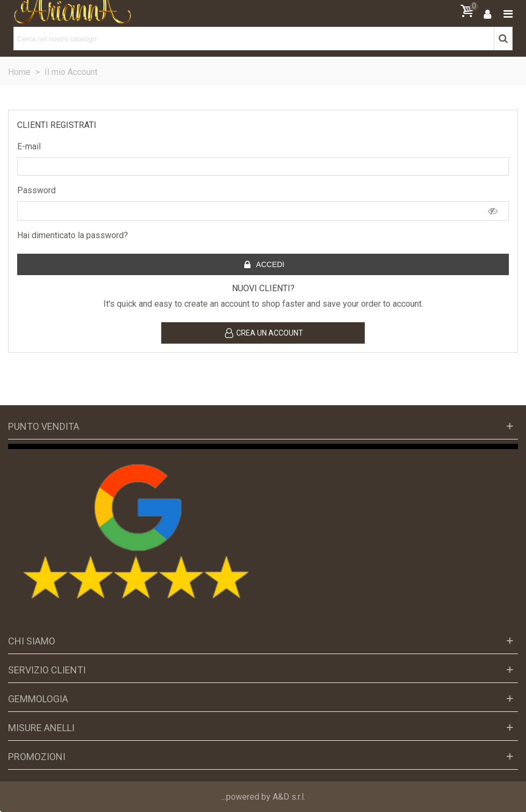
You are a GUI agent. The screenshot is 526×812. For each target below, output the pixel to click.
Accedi (264, 265)
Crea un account (264, 333)
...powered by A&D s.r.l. (263, 797)
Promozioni (37, 757)
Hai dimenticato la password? (73, 235)
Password (36, 190)
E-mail (29, 146)
